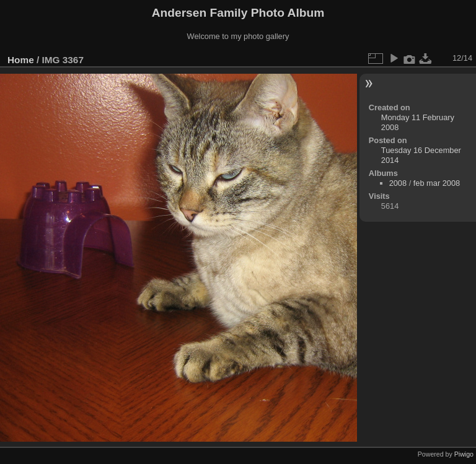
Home (21, 60)
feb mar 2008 (437, 183)
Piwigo (464, 454)
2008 (398, 183)
